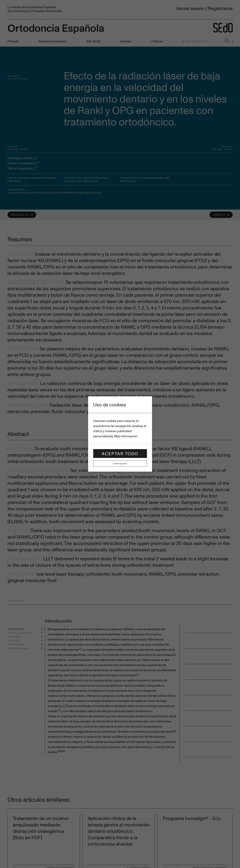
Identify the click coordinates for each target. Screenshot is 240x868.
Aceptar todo (120, 454)
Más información (126, 436)
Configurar (120, 464)
